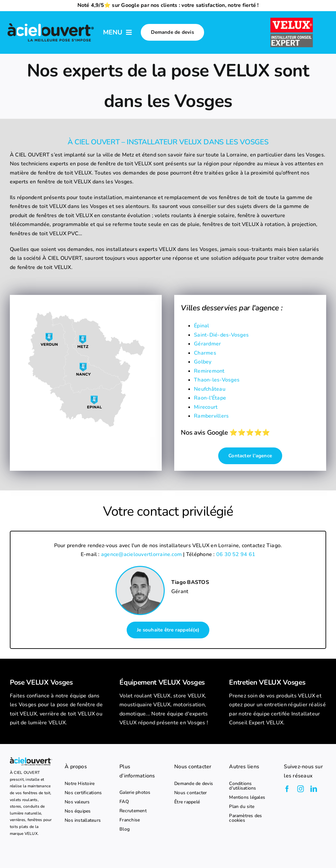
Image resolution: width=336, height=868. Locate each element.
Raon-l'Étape (210, 398)
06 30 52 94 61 (236, 554)
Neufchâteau (210, 389)
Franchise (130, 820)
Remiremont (209, 371)
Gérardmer (207, 344)
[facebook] (287, 789)
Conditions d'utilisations (242, 786)
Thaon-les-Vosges (217, 380)
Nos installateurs (83, 820)
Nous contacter (190, 793)
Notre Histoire (80, 784)
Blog (125, 829)
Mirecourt (206, 407)
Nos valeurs (77, 802)
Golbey (203, 362)
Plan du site (242, 807)
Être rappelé (187, 802)
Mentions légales (247, 797)
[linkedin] (314, 789)
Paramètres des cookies (245, 818)
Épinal (201, 326)
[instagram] (301, 789)
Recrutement (133, 811)
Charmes (205, 353)
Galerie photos (135, 793)
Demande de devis (194, 784)
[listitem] (58, 710)
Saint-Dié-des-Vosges (221, 335)
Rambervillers (211, 416)
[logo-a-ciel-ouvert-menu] (51, 24)
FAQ (124, 802)
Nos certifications (83, 793)
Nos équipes (78, 811)
